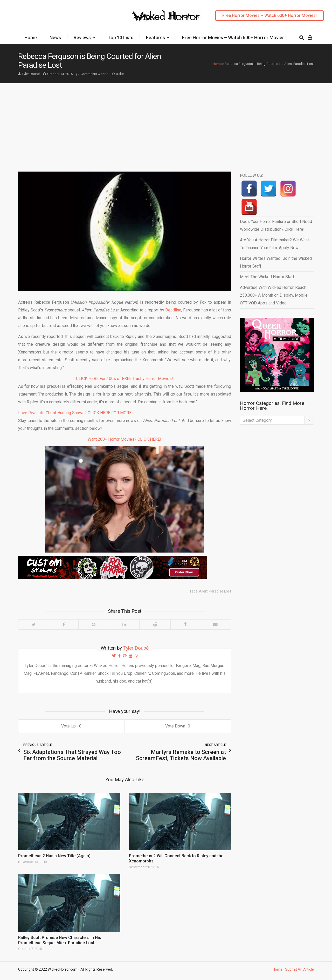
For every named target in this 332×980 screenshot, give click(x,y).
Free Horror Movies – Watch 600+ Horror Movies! (269, 15)
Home (31, 38)
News (55, 38)
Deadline (173, 310)
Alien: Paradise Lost (215, 591)
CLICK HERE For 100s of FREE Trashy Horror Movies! (125, 379)
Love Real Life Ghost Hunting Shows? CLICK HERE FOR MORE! (75, 413)
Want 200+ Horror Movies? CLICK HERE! (125, 439)
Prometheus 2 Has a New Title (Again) (54, 856)
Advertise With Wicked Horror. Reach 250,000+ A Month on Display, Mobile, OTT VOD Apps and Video (274, 295)
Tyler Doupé (31, 74)
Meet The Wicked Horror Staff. (268, 277)
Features (155, 38)
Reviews (82, 38)
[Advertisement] (166, 122)
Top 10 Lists (120, 38)
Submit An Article (299, 969)
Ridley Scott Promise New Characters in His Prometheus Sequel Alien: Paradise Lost (60, 940)
